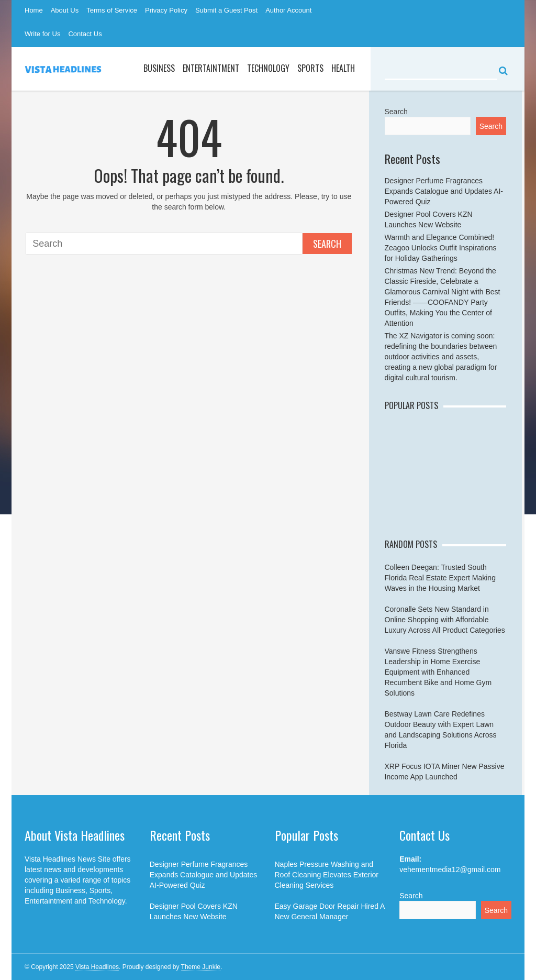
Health (343, 68)
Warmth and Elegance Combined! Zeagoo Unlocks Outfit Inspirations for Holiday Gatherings (441, 248)
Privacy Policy (166, 10)
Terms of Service (112, 10)
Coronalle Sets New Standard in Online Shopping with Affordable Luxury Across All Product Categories (445, 620)
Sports (310, 68)
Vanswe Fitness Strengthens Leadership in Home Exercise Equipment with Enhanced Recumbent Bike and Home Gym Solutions (438, 672)
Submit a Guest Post (226, 10)
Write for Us (42, 34)
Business (159, 68)
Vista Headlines (97, 967)
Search (327, 244)
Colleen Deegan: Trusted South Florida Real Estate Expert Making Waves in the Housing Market (440, 578)
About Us (65, 10)
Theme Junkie (201, 967)
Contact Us (85, 34)
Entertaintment (211, 68)
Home (34, 10)
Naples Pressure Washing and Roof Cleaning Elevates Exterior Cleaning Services (327, 875)
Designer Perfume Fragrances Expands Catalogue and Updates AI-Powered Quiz (444, 191)
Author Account (288, 10)
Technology (268, 68)
